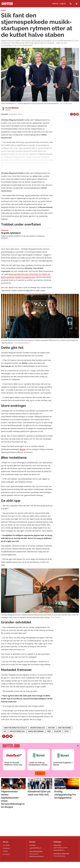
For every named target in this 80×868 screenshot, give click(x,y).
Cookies (5, 851)
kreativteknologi (17, 731)
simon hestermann (36, 731)
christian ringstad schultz (15, 728)
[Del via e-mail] (77, 114)
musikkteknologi (38, 728)
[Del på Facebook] (72, 114)
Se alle (39, 773)
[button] (77, 746)
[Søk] (71, 4)
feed (49, 731)
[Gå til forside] (13, 4)
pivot (67, 731)
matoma (52, 728)
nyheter (58, 731)
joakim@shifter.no (59, 850)
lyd (5, 731)
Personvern (7, 848)
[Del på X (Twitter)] (74, 114)
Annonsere (6, 854)
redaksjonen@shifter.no (37, 856)
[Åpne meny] (77, 4)
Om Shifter (6, 845)
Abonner (55, 4)
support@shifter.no (35, 848)
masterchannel (65, 728)
